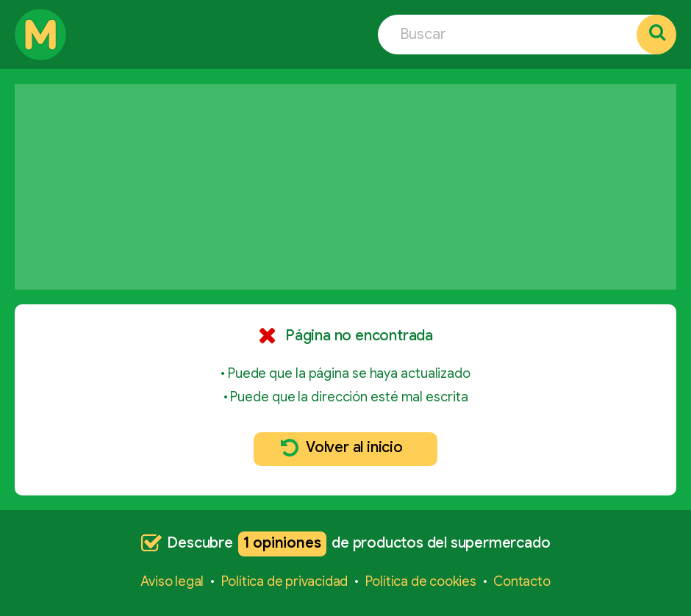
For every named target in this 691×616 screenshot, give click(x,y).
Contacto (522, 581)
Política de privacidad (285, 581)
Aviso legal (172, 581)
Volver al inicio (342, 448)
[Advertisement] (345, 187)
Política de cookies (421, 581)
